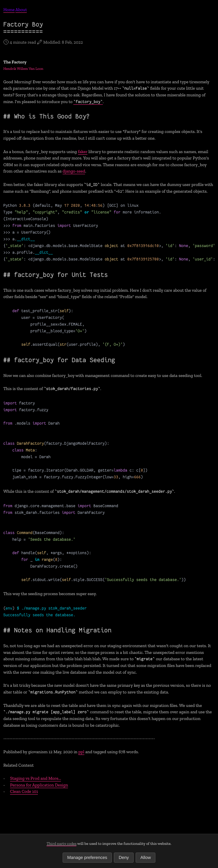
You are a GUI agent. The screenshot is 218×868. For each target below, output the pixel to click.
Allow (146, 857)
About (21, 10)
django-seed (74, 171)
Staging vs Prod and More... (35, 779)
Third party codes (61, 843)
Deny (124, 857)
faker (83, 152)
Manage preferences (87, 857)
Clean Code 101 (24, 792)
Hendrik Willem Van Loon (23, 69)
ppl (81, 752)
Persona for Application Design (39, 785)
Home (9, 10)
